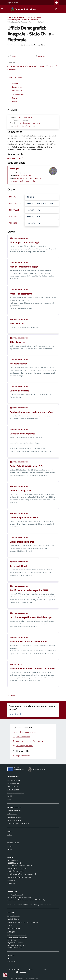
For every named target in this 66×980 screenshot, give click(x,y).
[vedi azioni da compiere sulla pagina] (40, 56)
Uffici (9, 799)
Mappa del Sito (21, 972)
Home (9, 17)
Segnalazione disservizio (15, 943)
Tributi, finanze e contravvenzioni (18, 823)
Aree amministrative (14, 780)
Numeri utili (11, 883)
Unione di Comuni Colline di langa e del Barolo (23, 922)
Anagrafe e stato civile (19, 238)
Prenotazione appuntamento (17, 945)
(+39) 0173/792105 (24, 117)
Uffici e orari (11, 880)
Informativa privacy (14, 929)
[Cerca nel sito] (55, 9)
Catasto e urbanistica (14, 817)
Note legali (11, 932)
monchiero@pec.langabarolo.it (25, 126)
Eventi (10, 849)
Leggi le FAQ (12, 940)
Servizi (31, 969)
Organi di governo (13, 790)
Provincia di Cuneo (13, 919)
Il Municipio (14, 168)
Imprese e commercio (14, 820)
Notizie (10, 835)
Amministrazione (20, 17)
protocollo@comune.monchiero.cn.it (29, 123)
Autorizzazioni (16, 664)
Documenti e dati (13, 783)
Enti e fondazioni (13, 786)
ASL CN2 (10, 925)
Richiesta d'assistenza (15, 948)
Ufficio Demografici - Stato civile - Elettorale (23, 20)
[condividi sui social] (13, 56)
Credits (44, 969)
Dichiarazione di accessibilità (17, 935)
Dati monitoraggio (13, 969)
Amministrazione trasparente (17, 938)
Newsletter (11, 961)
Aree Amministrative (35, 17)
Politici (10, 796)
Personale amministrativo (16, 793)
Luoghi (10, 846)
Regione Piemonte (13, 3)
